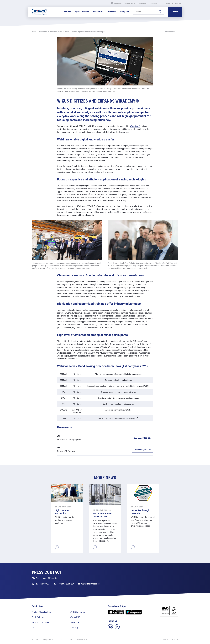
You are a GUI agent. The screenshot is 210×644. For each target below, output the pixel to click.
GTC (61, 639)
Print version (170, 32)
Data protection (48, 639)
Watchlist (116, 3)
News (67, 32)
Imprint (35, 639)
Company (43, 32)
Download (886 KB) (142, 438)
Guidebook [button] (112, 12)
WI (135, 126)
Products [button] (67, 12)
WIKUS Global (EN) (174, 3)
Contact (175, 12)
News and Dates (56, 32)
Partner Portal (130, 3)
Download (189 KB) (142, 450)
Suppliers (153, 3)
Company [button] (125, 12)
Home (34, 32)
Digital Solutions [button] (82, 12)
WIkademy (142, 3)
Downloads (82, 639)
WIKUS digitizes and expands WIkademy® (88, 32)
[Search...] (148, 12)
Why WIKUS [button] (98, 12)
